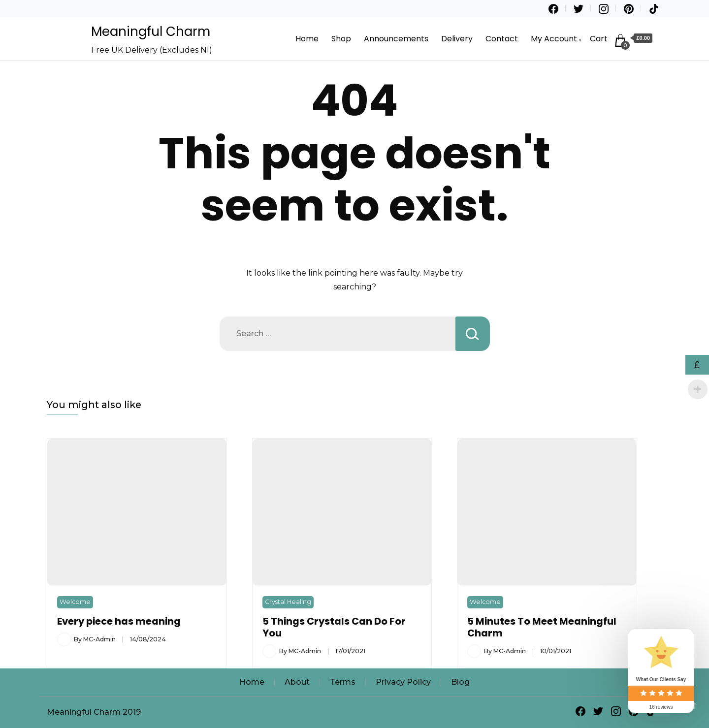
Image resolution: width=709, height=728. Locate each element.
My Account (554, 39)
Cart (599, 39)
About (297, 682)
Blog (460, 682)
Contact (502, 39)
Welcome (75, 602)
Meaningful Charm (151, 32)
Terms (343, 682)
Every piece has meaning (119, 621)
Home (307, 39)
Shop (341, 39)
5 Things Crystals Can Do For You (334, 627)
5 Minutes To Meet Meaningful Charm (542, 627)
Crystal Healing (288, 602)
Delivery (457, 39)
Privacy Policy (403, 682)
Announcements (396, 39)
